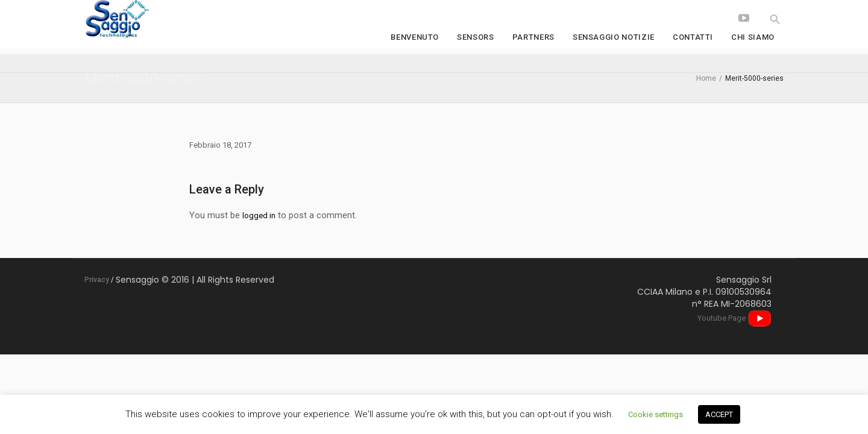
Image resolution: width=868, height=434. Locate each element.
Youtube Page (734, 318)
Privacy (97, 280)
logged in (259, 215)
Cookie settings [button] (656, 414)
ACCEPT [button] (719, 414)
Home (706, 78)
